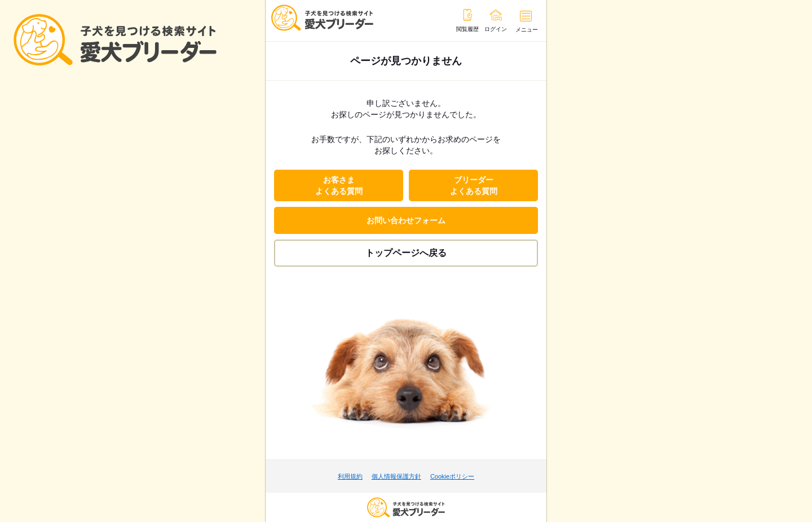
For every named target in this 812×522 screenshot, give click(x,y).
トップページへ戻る (406, 253)
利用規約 (350, 476)
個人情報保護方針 (396, 476)
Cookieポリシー (452, 476)
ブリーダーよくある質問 (474, 185)
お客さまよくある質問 (339, 185)
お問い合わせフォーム (406, 220)
